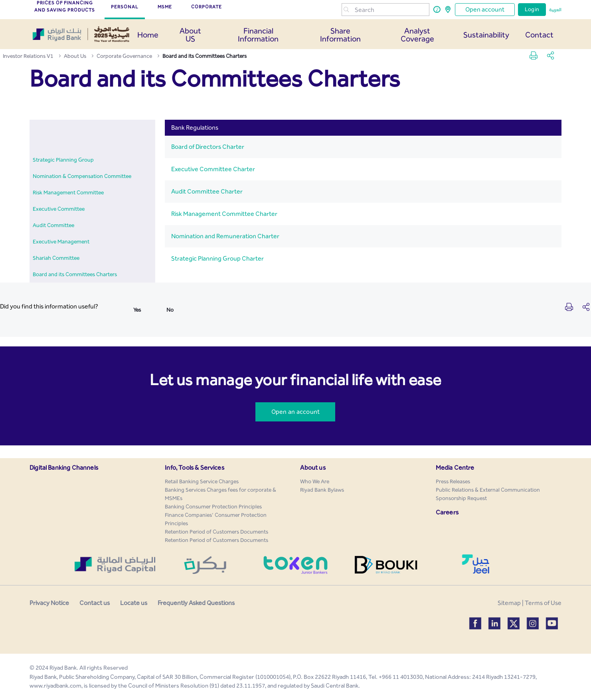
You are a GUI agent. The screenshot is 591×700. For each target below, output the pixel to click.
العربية (555, 10)
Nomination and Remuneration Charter (225, 236)
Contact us (95, 603)
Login (532, 9)
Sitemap (509, 603)
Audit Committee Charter (207, 191)
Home (148, 35)
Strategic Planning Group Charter (217, 258)
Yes (137, 310)
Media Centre (455, 468)
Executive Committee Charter (213, 169)
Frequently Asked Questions (196, 603)
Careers (447, 512)
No (170, 310)
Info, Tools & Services (195, 468)
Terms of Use (543, 603)
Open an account (295, 412)
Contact (539, 35)
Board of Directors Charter (208, 147)
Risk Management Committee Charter (224, 214)
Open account (485, 9)
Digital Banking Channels (64, 468)
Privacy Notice (49, 603)
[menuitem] (63, 160)
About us (313, 468)
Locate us (134, 603)
